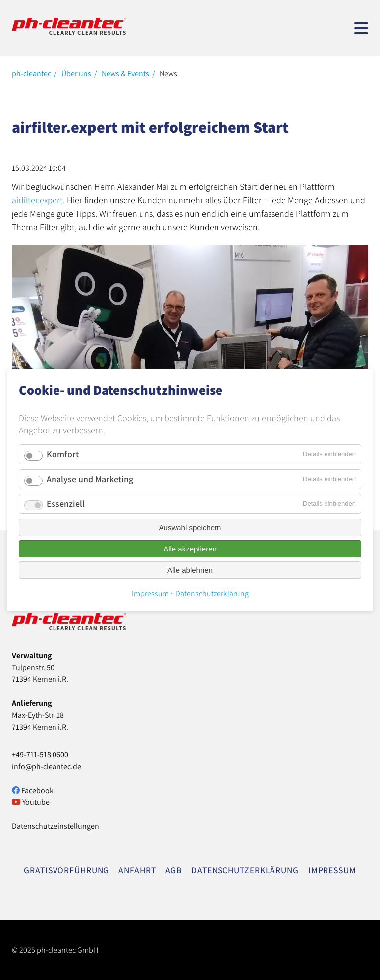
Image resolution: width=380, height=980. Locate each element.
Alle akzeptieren (190, 549)
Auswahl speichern (190, 527)
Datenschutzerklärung (212, 593)
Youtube (31, 802)
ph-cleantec (31, 74)
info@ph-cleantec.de (47, 766)
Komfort (63, 454)
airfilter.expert (37, 200)
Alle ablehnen (190, 570)
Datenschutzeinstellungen (55, 826)
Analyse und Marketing (90, 479)
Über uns (76, 74)
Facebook (33, 790)
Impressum (150, 593)
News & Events (125, 74)
